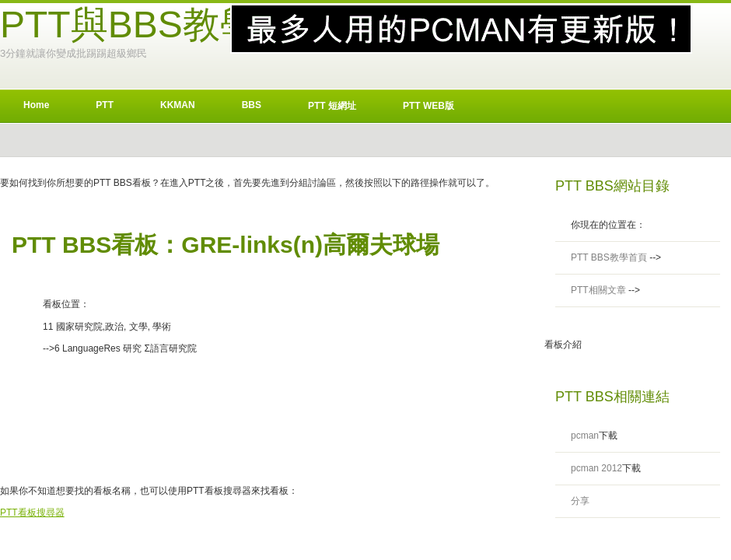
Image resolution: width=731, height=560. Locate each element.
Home (36, 105)
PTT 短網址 (332, 106)
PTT (105, 105)
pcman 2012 (596, 468)
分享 (580, 501)
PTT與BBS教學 (129, 24)
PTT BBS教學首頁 (609, 257)
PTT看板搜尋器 (32, 513)
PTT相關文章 (598, 290)
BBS (252, 105)
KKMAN (178, 105)
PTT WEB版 (428, 106)
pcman (585, 436)
